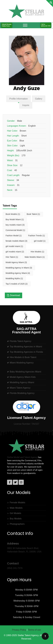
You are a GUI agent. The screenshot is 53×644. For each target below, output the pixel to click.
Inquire (26, 105)
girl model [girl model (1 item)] (40, 241)
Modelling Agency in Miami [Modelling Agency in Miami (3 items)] (19, 268)
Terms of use (34, 630)
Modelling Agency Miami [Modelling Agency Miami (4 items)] (18, 273)
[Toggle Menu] (25, 25)
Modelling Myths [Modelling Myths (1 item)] (14, 278)
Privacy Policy (19, 630)
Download (14, 295)
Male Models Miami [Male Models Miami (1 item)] (35, 257)
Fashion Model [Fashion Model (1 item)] (14, 236)
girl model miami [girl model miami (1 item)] (14, 246)
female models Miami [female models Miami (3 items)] (16, 241)
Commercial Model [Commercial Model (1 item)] (15, 230)
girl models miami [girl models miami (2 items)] (15, 252)
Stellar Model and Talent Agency (22, 457)
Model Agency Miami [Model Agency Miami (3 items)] (16, 262)
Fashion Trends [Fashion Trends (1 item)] (37, 236)
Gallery (39, 99)
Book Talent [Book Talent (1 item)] (33, 214)
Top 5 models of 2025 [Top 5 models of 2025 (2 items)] (17, 284)
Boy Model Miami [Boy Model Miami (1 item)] (15, 219)
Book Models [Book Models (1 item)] (13, 214)
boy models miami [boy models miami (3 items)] (15, 225)
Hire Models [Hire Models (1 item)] (37, 252)
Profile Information (19, 99)
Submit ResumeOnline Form (7, 25)
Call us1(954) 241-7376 (46, 25)
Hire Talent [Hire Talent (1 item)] (12, 257)
